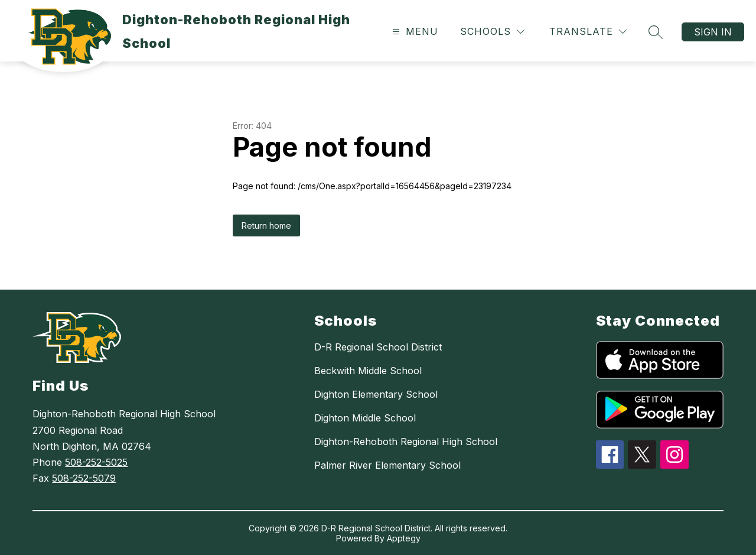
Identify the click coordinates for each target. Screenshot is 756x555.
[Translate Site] (588, 32)
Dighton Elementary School (376, 394)
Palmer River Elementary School (387, 465)
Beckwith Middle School (368, 371)
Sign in (713, 32)
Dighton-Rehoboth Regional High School (406, 442)
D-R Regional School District (378, 347)
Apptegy (404, 538)
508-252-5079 (84, 478)
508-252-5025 (96, 462)
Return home (266, 225)
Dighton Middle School (365, 418)
